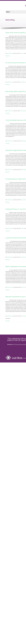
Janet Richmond (10, 53)
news (22, 53)
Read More (8, 56)
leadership (23, 82)
